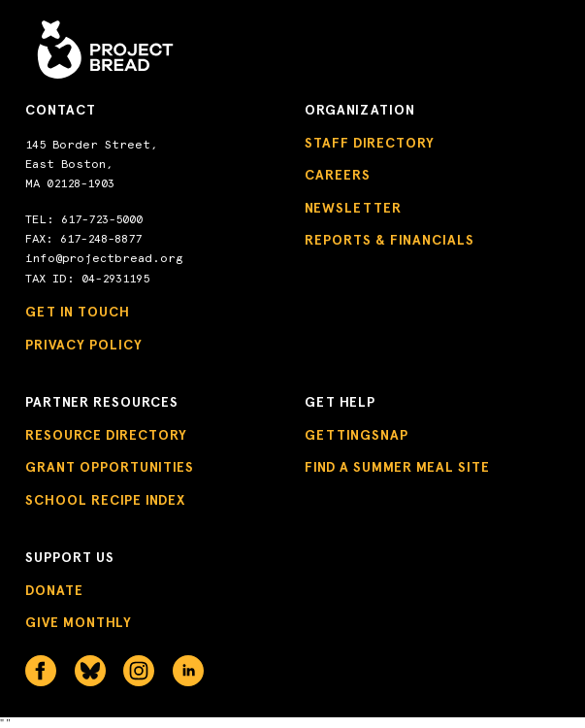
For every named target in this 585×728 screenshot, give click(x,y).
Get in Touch (78, 312)
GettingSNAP (357, 435)
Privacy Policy (84, 345)
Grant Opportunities (110, 467)
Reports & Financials (390, 240)
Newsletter (353, 208)
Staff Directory (370, 143)
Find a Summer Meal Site (397, 467)
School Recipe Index (105, 500)
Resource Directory (106, 435)
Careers (338, 175)
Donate (54, 591)
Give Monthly (79, 623)
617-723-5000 (102, 219)
